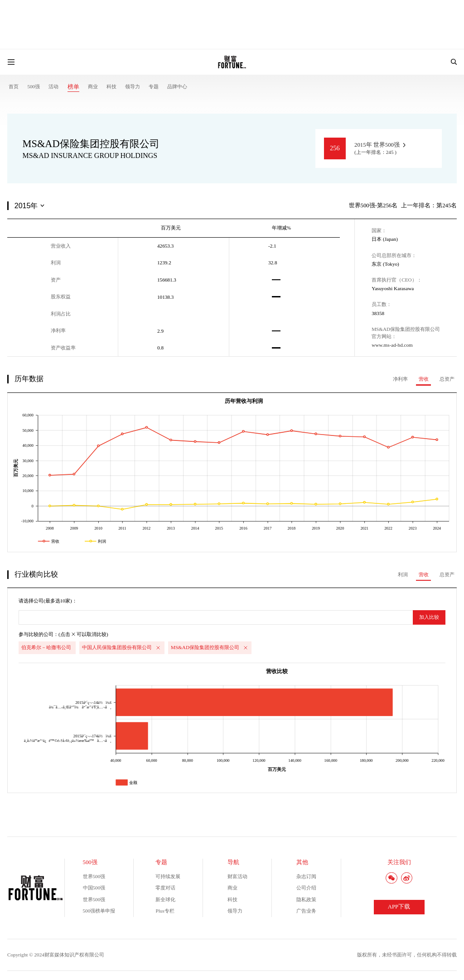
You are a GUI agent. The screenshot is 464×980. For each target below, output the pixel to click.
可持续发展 (168, 876)
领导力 (133, 86)
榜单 (73, 87)
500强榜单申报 (99, 911)
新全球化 (165, 899)
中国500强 (94, 888)
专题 (154, 86)
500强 (34, 86)
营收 (424, 379)
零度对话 (165, 888)
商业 (93, 86)
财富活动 (237, 876)
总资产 (447, 379)
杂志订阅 (306, 876)
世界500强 (94, 876)
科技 (111, 86)
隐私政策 (306, 899)
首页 (14, 86)
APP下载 (399, 907)
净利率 (400, 379)
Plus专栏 (165, 911)
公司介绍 (306, 888)
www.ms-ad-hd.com (392, 345)
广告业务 (306, 911)
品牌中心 (177, 86)
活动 (53, 86)
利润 (403, 574)
